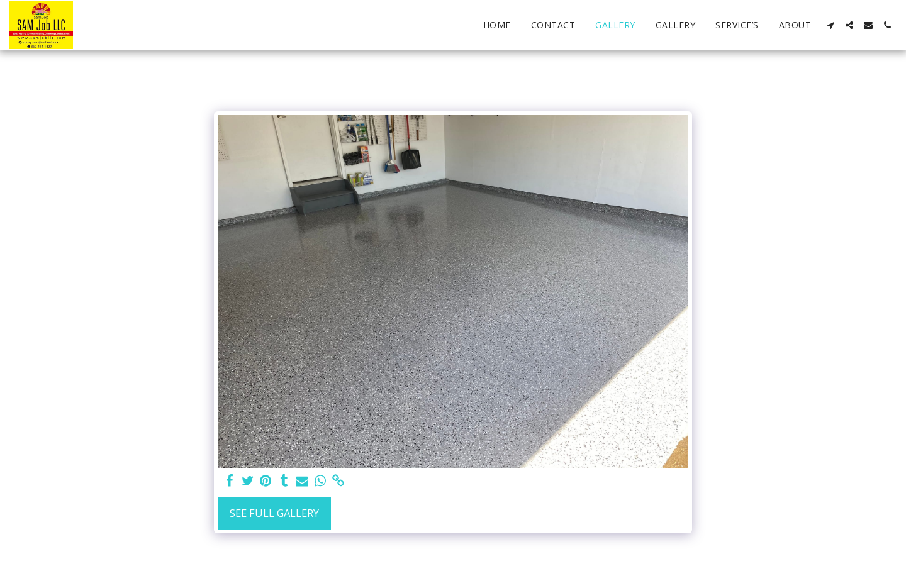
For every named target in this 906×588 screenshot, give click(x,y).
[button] (830, 25)
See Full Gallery (274, 513)
